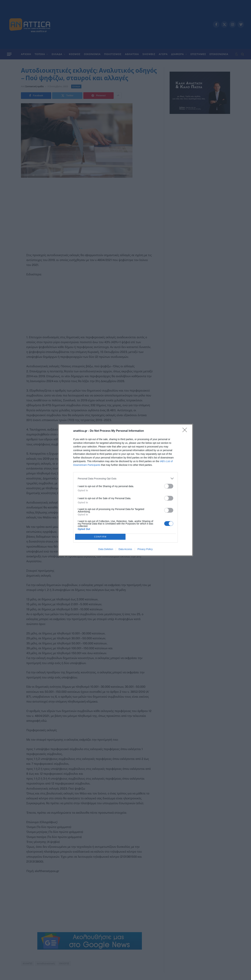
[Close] (186, 431)
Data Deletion (106, 549)
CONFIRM (100, 537)
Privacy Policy (145, 549)
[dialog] (125, 490)
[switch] (169, 486)
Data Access (125, 549)
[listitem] (125, 478)
